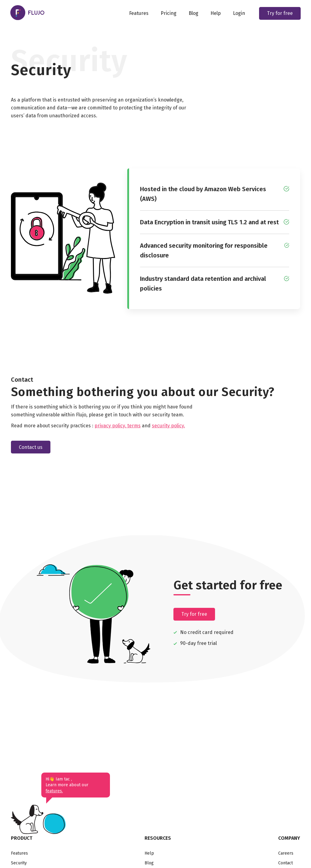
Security (19, 863)
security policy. (168, 426)
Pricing (168, 14)
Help (215, 14)
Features (138, 14)
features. (54, 791)
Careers (286, 853)
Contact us (31, 447)
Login (238, 14)
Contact (285, 863)
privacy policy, (111, 426)
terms (134, 426)
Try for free (279, 14)
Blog (193, 14)
